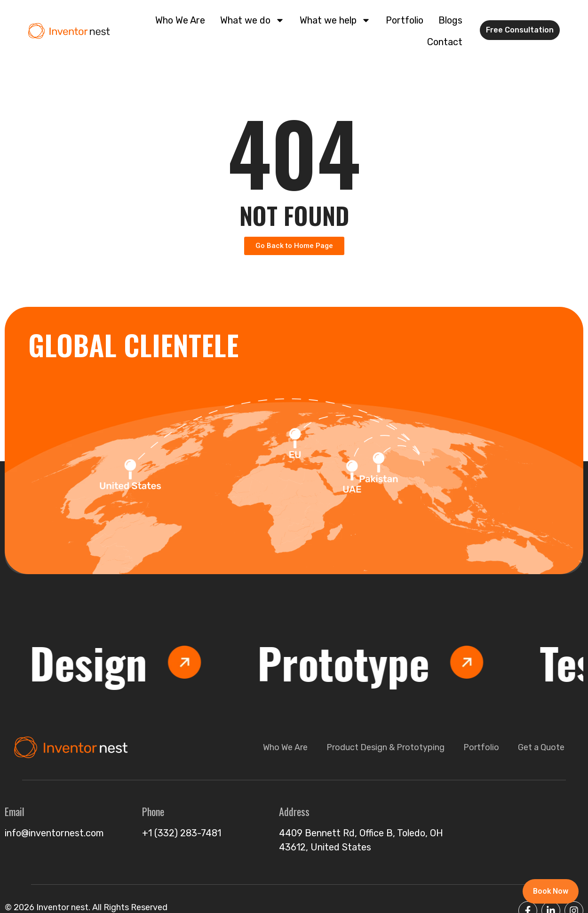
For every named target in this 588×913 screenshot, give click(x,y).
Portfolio (405, 20)
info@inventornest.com (54, 833)
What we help (335, 20)
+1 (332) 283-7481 (182, 833)
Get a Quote (541, 747)
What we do (252, 20)
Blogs (450, 20)
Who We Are (180, 20)
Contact (445, 42)
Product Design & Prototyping (385, 747)
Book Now (550, 891)
